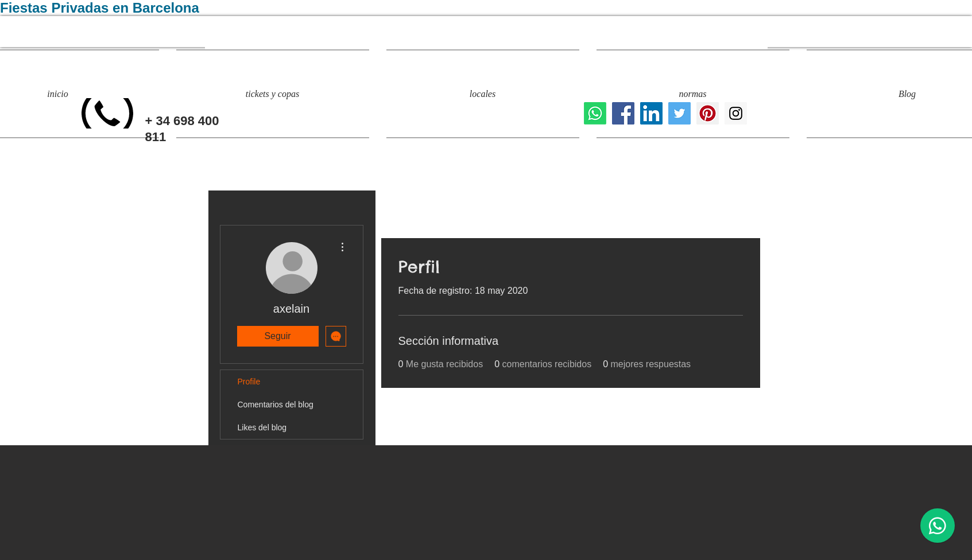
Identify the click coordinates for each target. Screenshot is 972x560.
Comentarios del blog (276, 405)
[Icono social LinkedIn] (651, 113)
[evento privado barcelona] (708, 113)
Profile (249, 382)
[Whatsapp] (595, 113)
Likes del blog (262, 427)
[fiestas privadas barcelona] (679, 113)
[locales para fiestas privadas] (623, 113)
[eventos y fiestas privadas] (736, 113)
